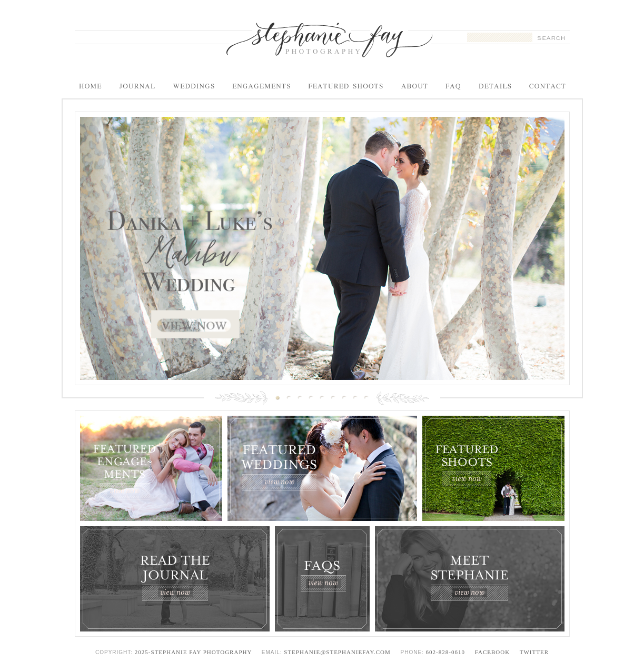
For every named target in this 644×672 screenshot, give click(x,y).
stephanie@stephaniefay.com (337, 652)
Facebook (492, 652)
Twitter (534, 652)
